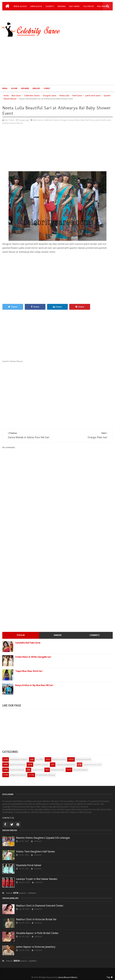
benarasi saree (57, 770)
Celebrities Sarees (32, 96)
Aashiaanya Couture (19, 759)
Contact (47, 89)
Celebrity (50, 6)
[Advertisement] (28, 149)
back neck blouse (17, 765)
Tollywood (88, 6)
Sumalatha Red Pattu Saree (28, 643)
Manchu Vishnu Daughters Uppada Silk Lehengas (43, 838)
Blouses (14, 89)
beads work (37, 770)
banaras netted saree (66, 765)
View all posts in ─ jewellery (21, 961)
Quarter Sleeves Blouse (12, 123)
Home (6, 96)
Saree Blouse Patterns (68, 977)
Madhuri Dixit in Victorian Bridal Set (36, 919)
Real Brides (102, 6)
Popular (21, 635)
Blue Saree (16, 96)
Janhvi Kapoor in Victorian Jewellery (36, 947)
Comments (95, 635)
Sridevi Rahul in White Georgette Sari (33, 657)
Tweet (13, 307)
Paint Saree (77, 96)
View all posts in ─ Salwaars (21, 893)
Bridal (5, 89)
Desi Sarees (25, 89)
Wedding (62, 6)
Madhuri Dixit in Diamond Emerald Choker (40, 906)
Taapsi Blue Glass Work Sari (29, 671)
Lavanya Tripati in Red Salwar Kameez (37, 879)
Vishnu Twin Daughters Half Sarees (35, 852)
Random (58, 635)
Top (110, 977)
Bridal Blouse (20, 6)
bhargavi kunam (80, 770)
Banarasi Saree (59, 759)
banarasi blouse (17, 770)
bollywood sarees (18, 775)
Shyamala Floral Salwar (29, 865)
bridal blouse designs (46, 775)
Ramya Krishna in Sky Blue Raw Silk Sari (34, 685)
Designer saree (50, 96)
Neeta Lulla (64, 96)
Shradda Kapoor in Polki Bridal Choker (37, 933)
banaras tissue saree (92, 765)
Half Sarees (74, 6)
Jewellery (36, 89)
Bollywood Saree (83, 759)
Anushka (39, 759)
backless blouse (41, 765)
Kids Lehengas (20, 14)
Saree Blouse (36, 6)
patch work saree (93, 96)
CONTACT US (8, 818)
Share (35, 307)
